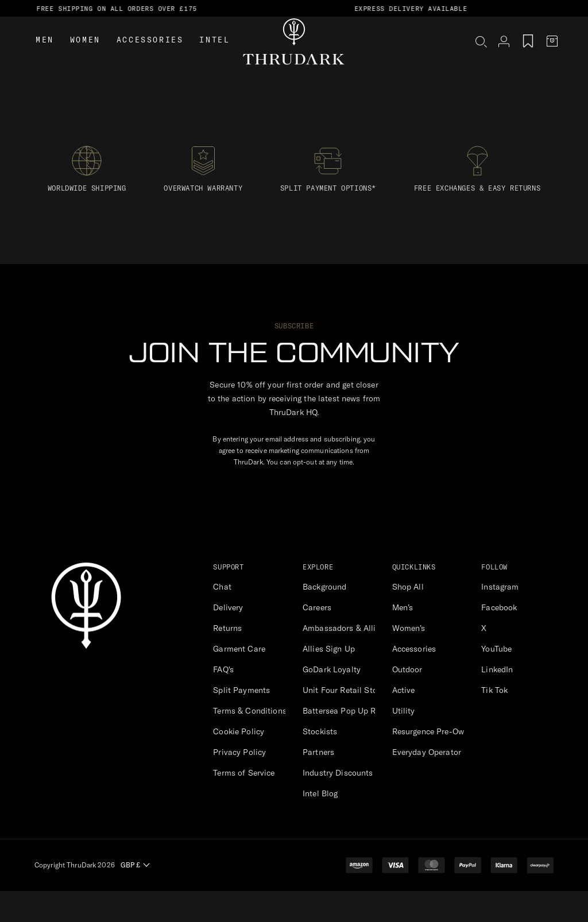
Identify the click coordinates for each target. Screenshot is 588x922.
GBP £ (135, 865)
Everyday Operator (427, 752)
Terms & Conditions (250, 711)
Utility (404, 711)
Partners (318, 752)
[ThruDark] (294, 58)
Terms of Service (244, 773)
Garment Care (239, 649)
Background (324, 587)
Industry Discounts (338, 773)
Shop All (408, 587)
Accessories (150, 57)
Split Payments (241, 690)
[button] (483, 58)
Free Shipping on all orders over (150, 9)
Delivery (228, 607)
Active (404, 690)
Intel (214, 57)
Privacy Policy (239, 752)
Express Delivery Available (444, 9)
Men (45, 57)
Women (85, 57)
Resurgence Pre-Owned (435, 731)
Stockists (320, 731)
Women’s (409, 628)
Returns (227, 628)
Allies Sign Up (329, 649)
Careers (317, 607)
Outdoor (407, 669)
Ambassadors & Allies (343, 628)
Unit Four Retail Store (343, 690)
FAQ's (223, 669)
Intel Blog (320, 793)
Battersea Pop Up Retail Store (359, 711)
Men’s (403, 607)
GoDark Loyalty (332, 669)
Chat (222, 587)
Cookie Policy (239, 731)
